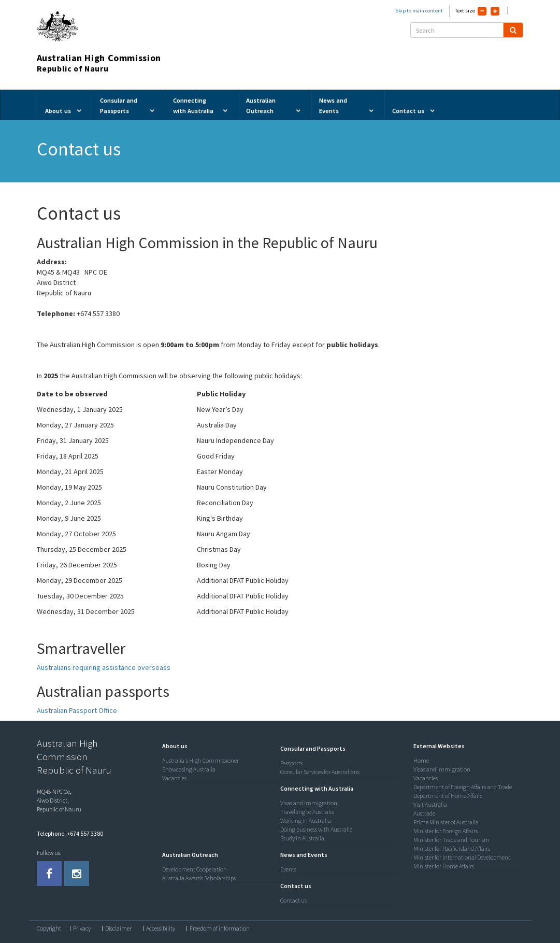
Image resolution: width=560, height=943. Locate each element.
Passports (291, 763)
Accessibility (161, 928)
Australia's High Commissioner (200, 760)
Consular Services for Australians (320, 772)
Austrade (424, 813)
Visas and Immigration (309, 803)
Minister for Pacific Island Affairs (452, 848)
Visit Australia (430, 804)
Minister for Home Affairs (444, 866)
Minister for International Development (462, 857)
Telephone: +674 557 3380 (70, 833)
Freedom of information (220, 928)
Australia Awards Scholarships (199, 878)
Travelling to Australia (307, 812)
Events (288, 869)
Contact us (293, 900)
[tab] (219, 746)
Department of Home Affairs (448, 796)
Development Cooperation (195, 869)
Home (421, 760)
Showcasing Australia (189, 769)
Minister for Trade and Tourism (451, 840)
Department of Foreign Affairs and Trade (463, 787)
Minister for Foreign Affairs (446, 831)
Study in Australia (302, 838)
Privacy (82, 928)
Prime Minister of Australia (446, 822)
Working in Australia (306, 820)
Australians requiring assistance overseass (104, 667)
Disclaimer (118, 928)
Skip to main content (419, 11)
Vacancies (174, 778)
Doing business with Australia (317, 829)
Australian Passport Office (77, 710)
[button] (172, 746)
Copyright (49, 928)
